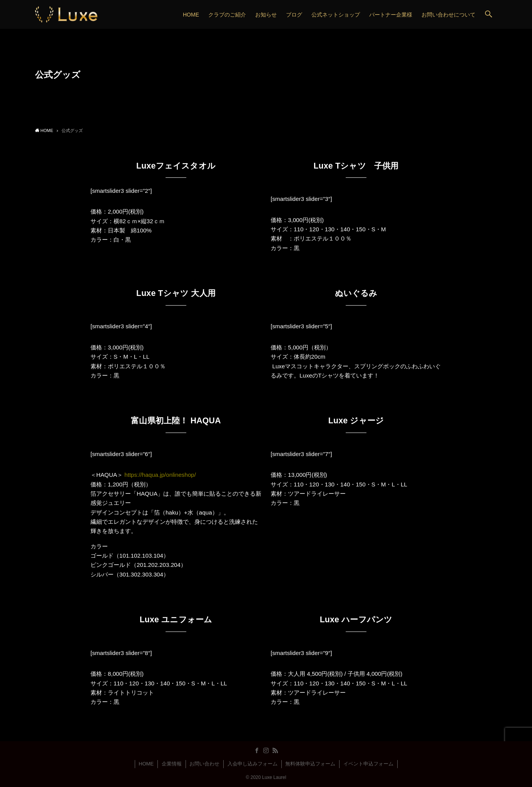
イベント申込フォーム (368, 764)
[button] (489, 14)
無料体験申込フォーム (310, 764)
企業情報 (172, 764)
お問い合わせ (204, 764)
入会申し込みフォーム (253, 764)
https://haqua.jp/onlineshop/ (160, 475)
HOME (146, 764)
